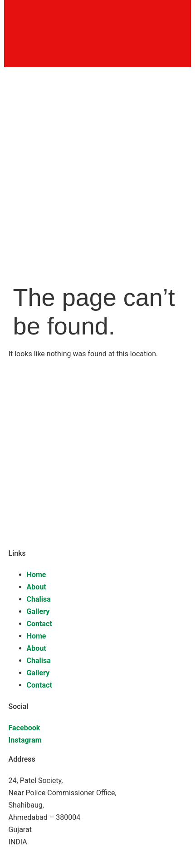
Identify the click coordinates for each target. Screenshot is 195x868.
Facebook (24, 728)
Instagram (25, 740)
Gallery (38, 611)
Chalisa (39, 599)
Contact (39, 624)
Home (37, 575)
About (37, 587)
